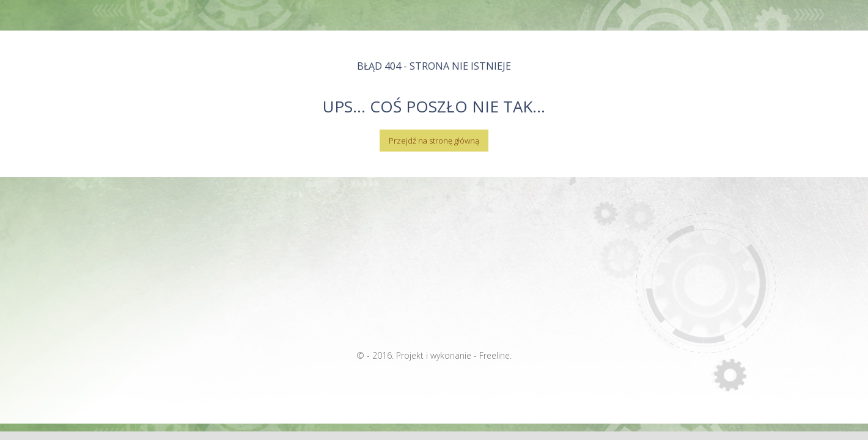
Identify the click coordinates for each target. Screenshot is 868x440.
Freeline (495, 355)
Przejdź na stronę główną (434, 141)
